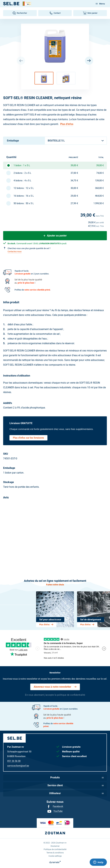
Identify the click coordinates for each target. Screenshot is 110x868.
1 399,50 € (99, 203)
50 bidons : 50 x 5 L (24, 203)
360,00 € (99, 188)
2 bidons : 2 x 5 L (22, 173)
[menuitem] (55, 807)
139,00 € (99, 181)
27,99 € (74, 203)
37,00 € (74, 173)
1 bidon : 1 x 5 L (22, 165)
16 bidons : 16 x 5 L (24, 196)
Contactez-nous (15, 251)
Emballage (13, 141)
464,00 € (99, 196)
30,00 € (74, 188)
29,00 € (74, 196)
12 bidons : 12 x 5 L (24, 188)
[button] (44, 78)
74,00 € (100, 173)
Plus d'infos (67, 124)
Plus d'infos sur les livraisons (28, 438)
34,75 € (74, 181)
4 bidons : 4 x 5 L (22, 181)
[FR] (11, 4)
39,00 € (74, 165)
